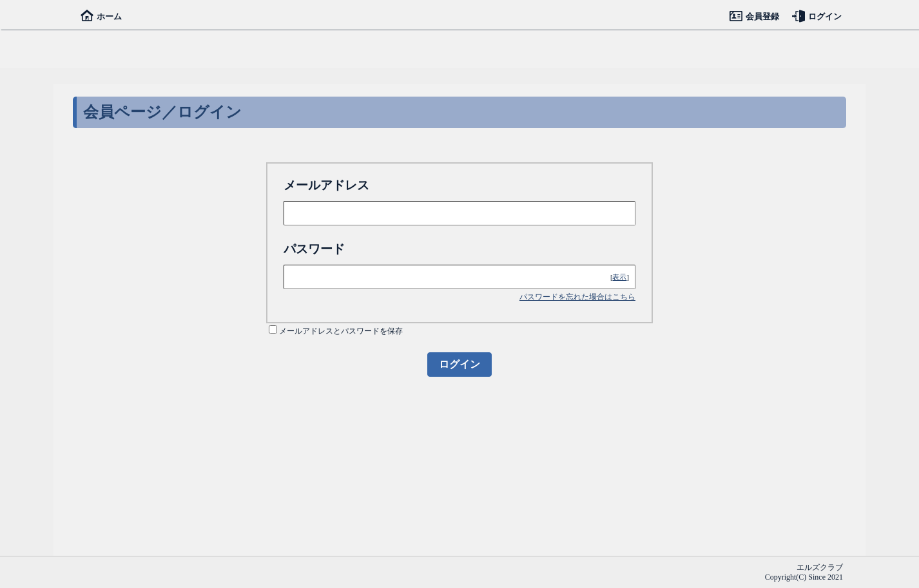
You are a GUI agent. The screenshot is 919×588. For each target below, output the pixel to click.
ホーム (101, 16)
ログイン (817, 16)
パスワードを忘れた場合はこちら (577, 297)
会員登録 (754, 16)
